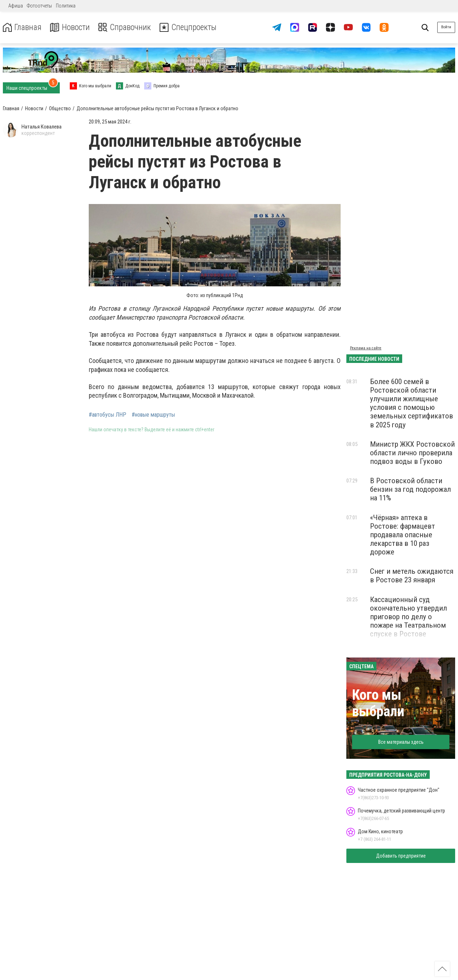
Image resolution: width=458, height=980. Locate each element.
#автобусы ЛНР (108, 415)
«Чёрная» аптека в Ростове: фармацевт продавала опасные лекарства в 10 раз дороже (403, 535)
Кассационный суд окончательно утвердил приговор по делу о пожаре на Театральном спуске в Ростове (408, 617)
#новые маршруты (153, 415)
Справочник (126, 27)
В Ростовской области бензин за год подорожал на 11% (410, 489)
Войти (446, 27)
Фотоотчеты (39, 6)
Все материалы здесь (401, 742)
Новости (71, 27)
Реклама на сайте (366, 348)
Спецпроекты (191, 27)
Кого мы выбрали (378, 703)
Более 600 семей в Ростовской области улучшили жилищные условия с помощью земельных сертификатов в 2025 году (411, 403)
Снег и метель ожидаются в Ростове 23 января (412, 576)
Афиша (16, 6)
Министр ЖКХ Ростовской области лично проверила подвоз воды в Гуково (412, 453)
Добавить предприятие (401, 856)
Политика (66, 6)
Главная (23, 27)
